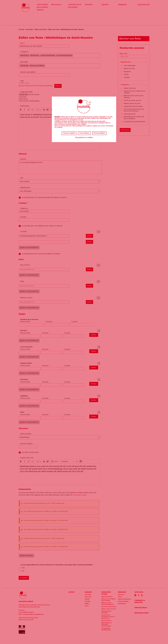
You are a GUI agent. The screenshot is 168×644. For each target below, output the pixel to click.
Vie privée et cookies (84, 137)
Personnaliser (99, 133)
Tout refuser (84, 133)
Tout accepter (69, 133)
